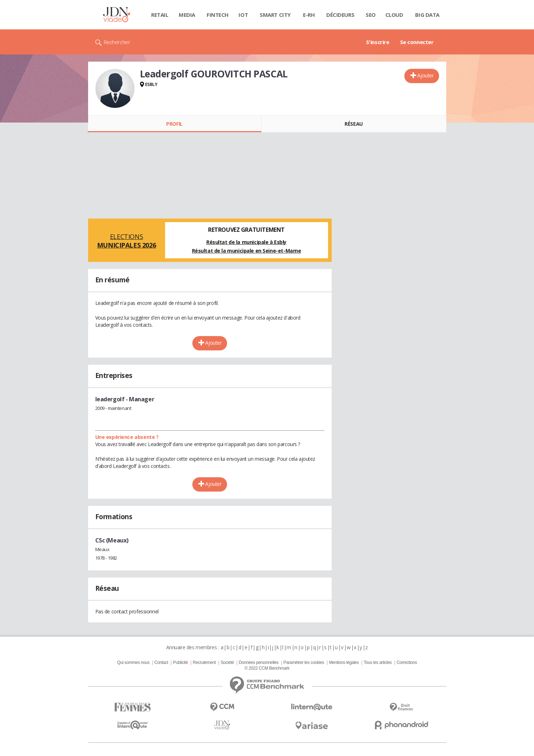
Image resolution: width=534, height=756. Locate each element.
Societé (227, 662)
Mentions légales (344, 662)
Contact (161, 662)
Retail (160, 15)
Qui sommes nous (133, 662)
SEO (371, 15)
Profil (174, 124)
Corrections (407, 662)
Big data (427, 15)
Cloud (394, 15)
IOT (243, 15)
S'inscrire (378, 42)
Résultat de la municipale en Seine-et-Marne (247, 251)
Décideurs (340, 15)
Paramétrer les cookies (304, 662)
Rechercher (117, 42)
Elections (127, 241)
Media (187, 15)
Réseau (353, 124)
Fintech (218, 15)
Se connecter (417, 42)
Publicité (181, 662)
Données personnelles (259, 662)
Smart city (275, 15)
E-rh (309, 15)
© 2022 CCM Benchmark (267, 668)
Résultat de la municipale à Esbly (246, 242)
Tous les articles (377, 662)
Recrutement (204, 662)
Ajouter (425, 75)
